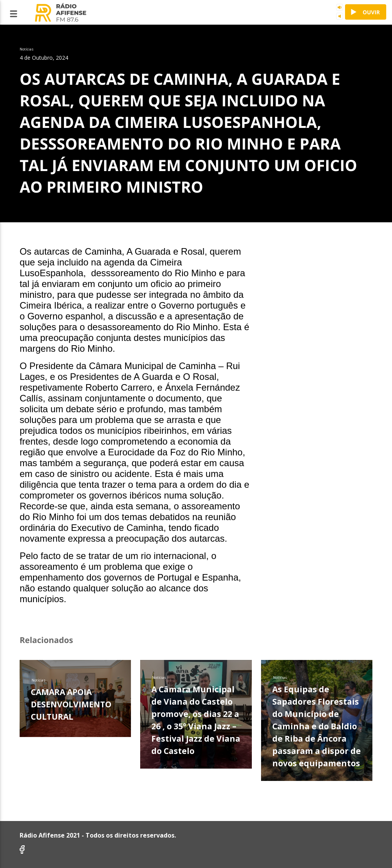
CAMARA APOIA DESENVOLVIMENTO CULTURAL (71, 704)
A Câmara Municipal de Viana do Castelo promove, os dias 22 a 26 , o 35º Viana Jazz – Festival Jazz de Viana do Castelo (196, 720)
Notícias (39, 680)
